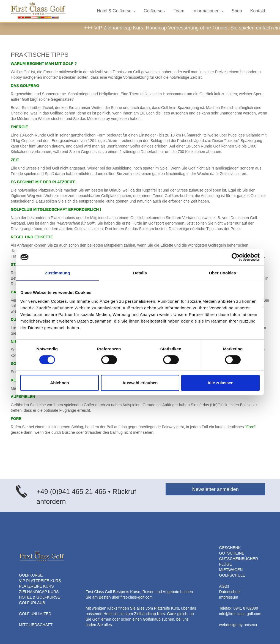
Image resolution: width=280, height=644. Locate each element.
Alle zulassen (220, 383)
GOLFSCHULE (232, 575)
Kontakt (258, 11)
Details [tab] (140, 273)
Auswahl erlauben (140, 383)
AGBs (224, 586)
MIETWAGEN (231, 570)
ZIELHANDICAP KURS (39, 592)
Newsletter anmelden (216, 489)
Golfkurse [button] (154, 11)
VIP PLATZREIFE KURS (40, 581)
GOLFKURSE (31, 575)
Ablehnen (59, 383)
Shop (237, 11)
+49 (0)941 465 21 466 (71, 492)
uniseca (250, 625)
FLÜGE (226, 564)
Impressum (229, 597)
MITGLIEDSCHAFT (36, 625)
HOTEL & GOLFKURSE (40, 597)
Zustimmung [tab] (58, 273)
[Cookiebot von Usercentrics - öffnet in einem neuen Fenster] (236, 257)
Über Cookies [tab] (223, 273)
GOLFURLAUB (32, 603)
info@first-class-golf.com (240, 614)
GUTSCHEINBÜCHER (239, 559)
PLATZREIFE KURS (36, 586)
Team (179, 11)
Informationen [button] (208, 11)
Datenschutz (230, 592)
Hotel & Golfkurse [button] (116, 11)
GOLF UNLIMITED (35, 614)
